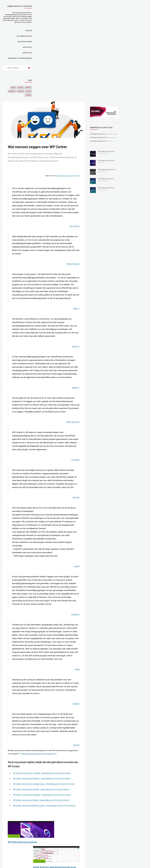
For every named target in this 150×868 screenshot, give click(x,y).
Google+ (75, 833)
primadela (104, 373)
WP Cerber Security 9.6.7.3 (134, 68)
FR (88, 862)
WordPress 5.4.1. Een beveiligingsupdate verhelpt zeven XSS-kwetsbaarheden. (91, 811)
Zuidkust (104, 630)
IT (94, 862)
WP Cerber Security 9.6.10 (126, 36)
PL (93, 862)
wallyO (105, 485)
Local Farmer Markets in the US (46, 860)
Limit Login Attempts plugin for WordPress (43, 862)
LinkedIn (105, 833)
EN (82, 862)
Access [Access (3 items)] (14, 87)
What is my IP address (97, 856)
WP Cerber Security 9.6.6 (133, 86)
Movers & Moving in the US (25, 860)
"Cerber (46, 741)
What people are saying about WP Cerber (96, 77)
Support (123, 856)
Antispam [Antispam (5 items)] (21, 87)
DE (84, 862)
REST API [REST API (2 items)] (29, 91)
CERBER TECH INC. (13, 856)
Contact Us (27, 856)
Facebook (60, 833)
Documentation (39, 856)
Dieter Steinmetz (101, 332)
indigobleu (104, 535)
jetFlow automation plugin (73, 862)
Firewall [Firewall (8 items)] (29, 87)
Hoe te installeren (25, 42)
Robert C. (104, 295)
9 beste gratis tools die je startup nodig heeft (82, 679)
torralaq (105, 670)
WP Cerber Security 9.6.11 (126, 33)
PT (96, 862)
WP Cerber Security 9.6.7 (133, 77)
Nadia (106, 596)
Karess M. (104, 251)
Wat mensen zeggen (25, 36)
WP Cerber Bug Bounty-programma (57, 772)
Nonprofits (133, 856)
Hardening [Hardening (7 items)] (13, 91)
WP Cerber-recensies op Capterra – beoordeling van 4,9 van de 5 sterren (76, 703)
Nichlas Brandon (101, 167)
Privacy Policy (112, 856)
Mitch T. (105, 214)
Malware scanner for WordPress (58, 856)
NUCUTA (104, 413)
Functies (29, 31)
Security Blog (48, 766)
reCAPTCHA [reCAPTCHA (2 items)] (21, 91)
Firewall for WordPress (79, 856)
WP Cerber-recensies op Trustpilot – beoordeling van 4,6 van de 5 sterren (76, 698)
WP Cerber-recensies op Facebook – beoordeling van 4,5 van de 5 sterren (76, 722)
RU (90, 862)
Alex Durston (103, 130)
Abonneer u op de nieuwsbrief (21, 58)
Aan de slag (28, 47)
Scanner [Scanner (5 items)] (29, 95)
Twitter (90, 833)
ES (86, 862)
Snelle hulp (28, 53)
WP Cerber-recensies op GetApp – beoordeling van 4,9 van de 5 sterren (75, 727)
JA (98, 862)
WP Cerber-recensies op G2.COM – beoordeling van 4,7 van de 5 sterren (75, 717)
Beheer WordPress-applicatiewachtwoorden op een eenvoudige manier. (91, 775)
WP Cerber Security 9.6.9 (125, 40)
